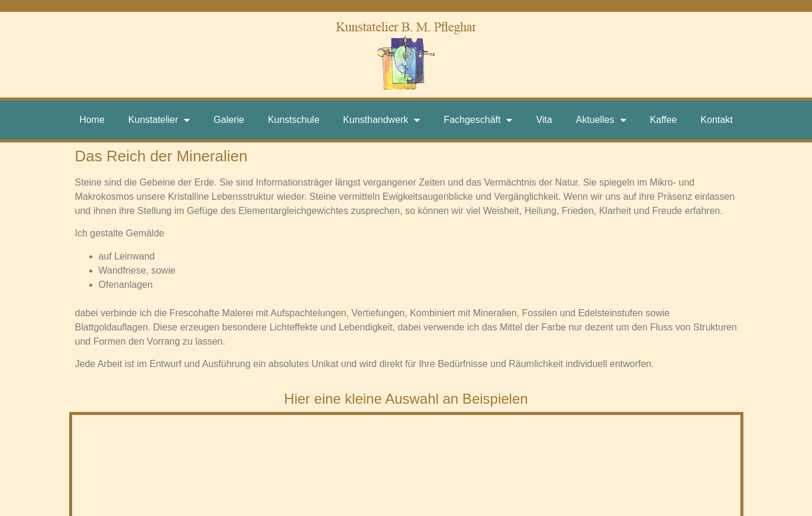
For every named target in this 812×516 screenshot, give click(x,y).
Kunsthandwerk (381, 120)
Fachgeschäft (478, 120)
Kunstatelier (159, 120)
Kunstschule (294, 120)
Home (92, 120)
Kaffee (664, 120)
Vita (544, 120)
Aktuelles (601, 120)
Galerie (229, 120)
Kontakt (717, 120)
